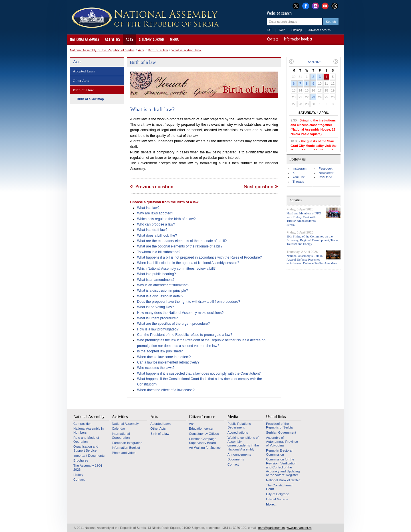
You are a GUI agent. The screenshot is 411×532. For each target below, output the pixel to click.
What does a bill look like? (157, 235)
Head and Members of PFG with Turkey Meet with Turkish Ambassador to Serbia (304, 219)
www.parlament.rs (299, 528)
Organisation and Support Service (86, 448)
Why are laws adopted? (155, 213)
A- (321, 40)
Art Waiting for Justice (205, 448)
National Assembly (84, 40)
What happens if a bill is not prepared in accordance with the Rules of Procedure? (199, 257)
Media (174, 40)
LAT (269, 30)
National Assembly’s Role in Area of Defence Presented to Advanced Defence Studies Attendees (312, 259)
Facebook (325, 168)
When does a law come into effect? (164, 357)
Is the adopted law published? (160, 351)
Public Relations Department (239, 426)
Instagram (300, 168)
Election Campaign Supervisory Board (203, 441)
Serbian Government (281, 432)
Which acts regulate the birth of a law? (166, 219)
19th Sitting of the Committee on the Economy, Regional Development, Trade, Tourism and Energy (313, 240)
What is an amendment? (156, 280)
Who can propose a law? (156, 224)
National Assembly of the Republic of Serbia (102, 50)
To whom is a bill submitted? (159, 252)
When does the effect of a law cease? (166, 390)
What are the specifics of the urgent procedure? (173, 324)
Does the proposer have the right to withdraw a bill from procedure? (189, 302)
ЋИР (282, 30)
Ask (192, 424)
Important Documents (89, 456)
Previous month (291, 61)
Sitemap (297, 30)
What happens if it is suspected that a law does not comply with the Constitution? (199, 373)
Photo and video (124, 453)
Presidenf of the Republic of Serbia (279, 426)
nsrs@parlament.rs (272, 528)
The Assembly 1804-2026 (88, 468)
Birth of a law (158, 50)
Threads (298, 182)
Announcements (239, 454)
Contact (273, 40)
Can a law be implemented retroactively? (168, 362)
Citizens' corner (151, 40)
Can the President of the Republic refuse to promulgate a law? (185, 335)
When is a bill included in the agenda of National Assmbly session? (188, 263)
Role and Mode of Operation (86, 440)
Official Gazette (277, 499)
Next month (336, 61)
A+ (329, 40)
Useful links (276, 417)
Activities (112, 40)
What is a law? (148, 208)
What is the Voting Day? (155, 307)
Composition (82, 424)
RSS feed (325, 177)
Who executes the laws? (156, 368)
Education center (201, 429)
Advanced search (320, 30)
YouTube (299, 177)
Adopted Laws (84, 71)
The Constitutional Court (279, 487)
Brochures (81, 460)
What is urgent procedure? (157, 318)
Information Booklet (126, 448)
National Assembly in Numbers (88, 431)
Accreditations (238, 432)
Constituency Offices (204, 434)
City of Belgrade (278, 494)
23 (313, 97)
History (78, 475)
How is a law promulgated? (158, 329)
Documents (236, 459)
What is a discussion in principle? (162, 291)
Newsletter (326, 173)
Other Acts (81, 81)
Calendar (118, 429)
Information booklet (298, 40)
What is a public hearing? (156, 274)
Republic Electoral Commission (279, 452)
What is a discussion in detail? (160, 296)
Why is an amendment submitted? (163, 285)
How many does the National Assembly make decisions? (180, 313)
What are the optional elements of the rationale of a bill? (180, 246)
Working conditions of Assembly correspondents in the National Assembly (243, 443)
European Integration (127, 443)
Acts (129, 40)
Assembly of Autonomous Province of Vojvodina (282, 441)
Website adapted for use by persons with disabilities (337, 40)
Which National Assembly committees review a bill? (176, 269)
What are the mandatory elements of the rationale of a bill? (182, 241)
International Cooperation (121, 436)
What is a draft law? (187, 50)
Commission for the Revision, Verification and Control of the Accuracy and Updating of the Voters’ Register (283, 467)
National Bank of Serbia (283, 480)
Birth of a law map (90, 99)
